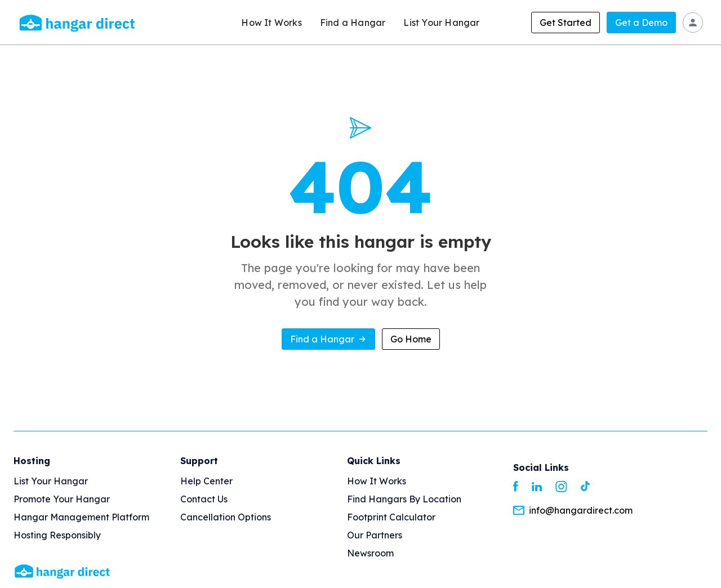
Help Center (206, 481)
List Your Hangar (441, 23)
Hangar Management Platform (81, 517)
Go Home (411, 339)
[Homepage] (62, 571)
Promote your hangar (62, 499)
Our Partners (375, 535)
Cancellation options (226, 517)
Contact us (204, 499)
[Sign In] (693, 23)
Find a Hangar (353, 23)
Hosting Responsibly (57, 535)
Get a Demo (641, 23)
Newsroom (370, 553)
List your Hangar (51, 481)
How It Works (271, 23)
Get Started (566, 23)
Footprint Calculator (391, 517)
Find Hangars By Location (404, 499)
